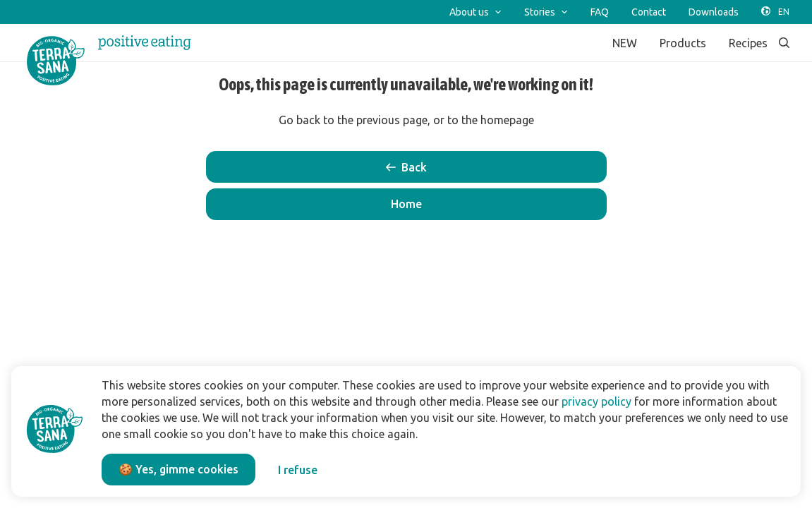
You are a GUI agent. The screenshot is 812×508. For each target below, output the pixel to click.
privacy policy (596, 401)
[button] (406, 204)
